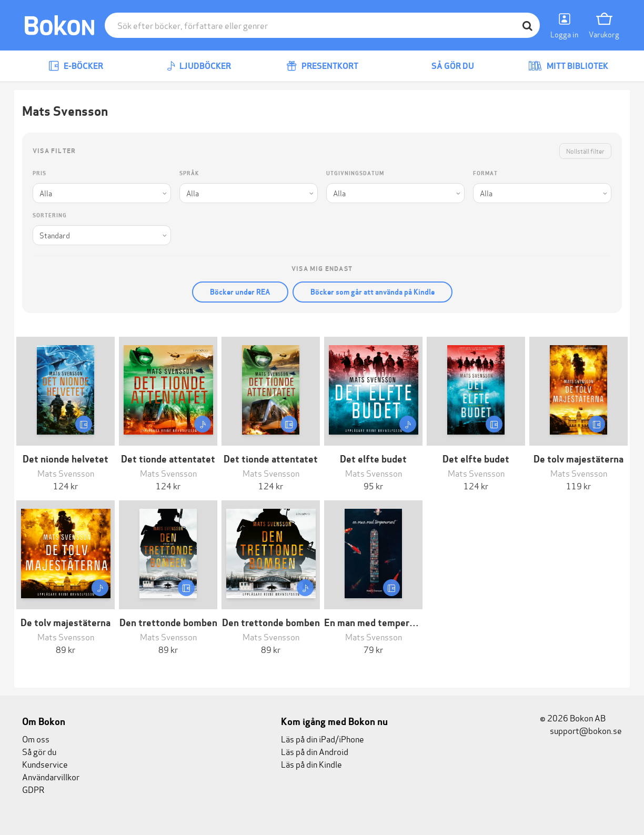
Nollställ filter (585, 151)
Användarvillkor (51, 776)
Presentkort (322, 66)
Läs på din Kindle (311, 764)
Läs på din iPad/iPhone (323, 738)
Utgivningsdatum (355, 173)
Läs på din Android (315, 751)
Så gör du (445, 66)
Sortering (50, 215)
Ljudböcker (199, 66)
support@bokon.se (581, 730)
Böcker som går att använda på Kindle (373, 292)
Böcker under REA (240, 292)
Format (485, 173)
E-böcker (76, 66)
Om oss (36, 738)
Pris (39, 173)
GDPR (33, 789)
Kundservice (45, 764)
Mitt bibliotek (568, 66)
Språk (189, 173)
